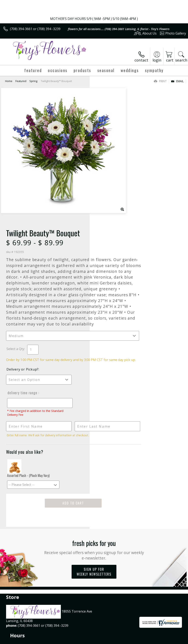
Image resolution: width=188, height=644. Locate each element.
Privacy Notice (118, 628)
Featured (21, 81)
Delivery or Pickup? (112, 267)
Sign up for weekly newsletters (94, 474)
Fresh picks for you (94, 451)
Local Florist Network (146, 628)
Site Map (171, 628)
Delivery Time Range (112, 291)
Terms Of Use (94, 628)
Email (177, 81)
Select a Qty (105, 242)
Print (160, 81)
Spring (33, 81)
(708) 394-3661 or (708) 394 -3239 (35, 29)
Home (9, 81)
